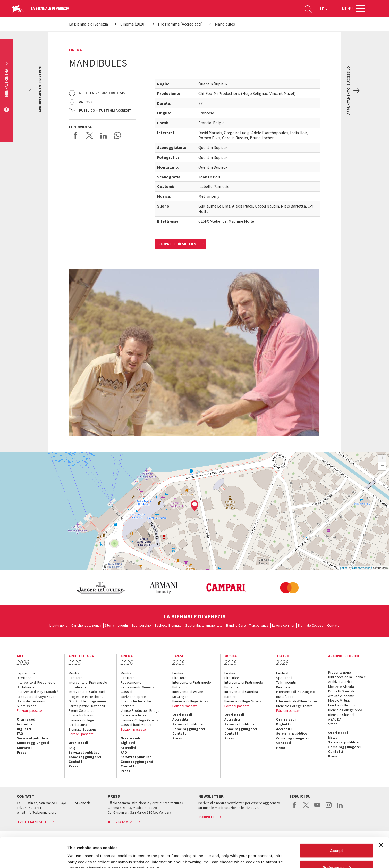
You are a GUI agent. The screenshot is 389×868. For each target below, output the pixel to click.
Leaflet (343, 568)
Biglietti (24, 729)
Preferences (337, 837)
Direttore (76, 678)
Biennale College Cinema (139, 720)
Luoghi (123, 625)
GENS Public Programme (87, 701)
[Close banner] (381, 815)
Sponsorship (141, 625)
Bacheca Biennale (168, 625)
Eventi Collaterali (81, 710)
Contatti (333, 625)
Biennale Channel (341, 715)
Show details (79, 852)
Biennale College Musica (243, 701)
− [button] (382, 466)
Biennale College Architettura (81, 722)
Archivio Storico (340, 682)
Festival (178, 673)
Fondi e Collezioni (342, 705)
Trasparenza (259, 625)
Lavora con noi (283, 625)
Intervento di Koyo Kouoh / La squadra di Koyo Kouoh (37, 694)
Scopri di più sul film (177, 244)
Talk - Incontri (286, 682)
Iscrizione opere (133, 697)
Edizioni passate (29, 710)
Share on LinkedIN (104, 135)
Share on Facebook (76, 135)
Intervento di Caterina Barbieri (241, 694)
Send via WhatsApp (117, 135)
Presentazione (340, 672)
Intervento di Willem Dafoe (297, 701)
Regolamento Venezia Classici (137, 689)
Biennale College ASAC (346, 710)
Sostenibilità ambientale (204, 625)
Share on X (90, 135)
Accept (336, 820)
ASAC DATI (336, 719)
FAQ (20, 733)
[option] (100, 588)
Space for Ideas (81, 715)
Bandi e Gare (236, 625)
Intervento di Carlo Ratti (87, 692)
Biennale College (311, 625)
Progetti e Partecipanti (86, 697)
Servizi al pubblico (32, 738)
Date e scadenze (134, 715)
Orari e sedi (27, 719)
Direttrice (24, 678)
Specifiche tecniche (136, 701)
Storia (109, 625)
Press (22, 752)
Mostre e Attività (341, 687)
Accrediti (24, 724)
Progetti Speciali (341, 691)
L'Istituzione (59, 625)
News (333, 737)
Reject (336, 854)
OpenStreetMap (362, 568)
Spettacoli (284, 678)
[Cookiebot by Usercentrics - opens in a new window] (33, 858)
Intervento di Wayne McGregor (188, 694)
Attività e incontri (341, 696)
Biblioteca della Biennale (347, 677)
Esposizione (26, 673)
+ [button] (382, 459)
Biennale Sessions (31, 701)
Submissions (27, 706)
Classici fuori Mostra (136, 725)
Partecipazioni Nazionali (87, 706)
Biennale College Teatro (294, 706)
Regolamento (131, 682)
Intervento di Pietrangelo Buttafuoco (36, 685)
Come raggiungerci (33, 743)
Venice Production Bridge (140, 710)
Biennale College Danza (190, 701)
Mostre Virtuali (339, 700)
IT (324, 9)
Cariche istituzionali (86, 625)
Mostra (74, 673)
